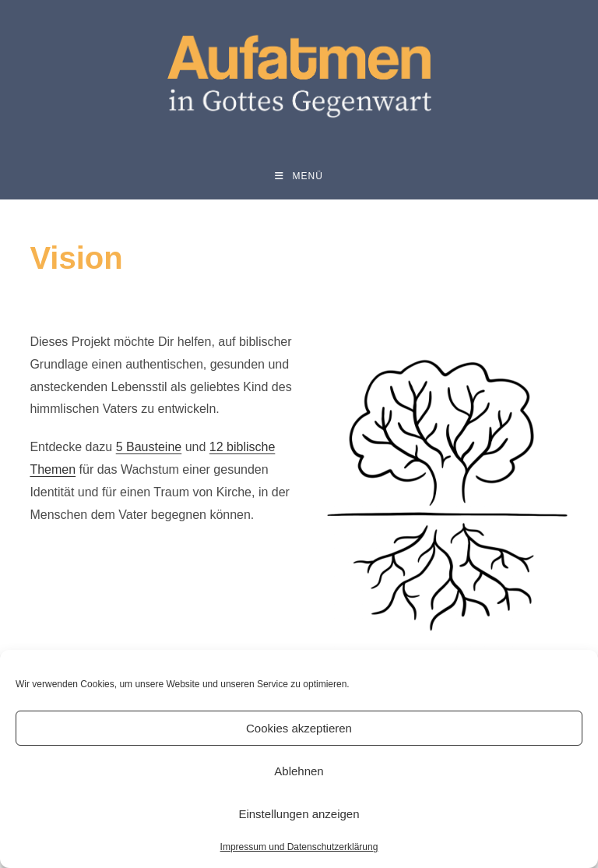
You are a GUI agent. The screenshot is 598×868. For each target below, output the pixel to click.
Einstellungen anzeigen (299, 814)
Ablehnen (299, 771)
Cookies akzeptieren (299, 728)
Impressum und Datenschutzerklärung (299, 847)
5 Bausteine (149, 447)
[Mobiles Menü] (299, 176)
